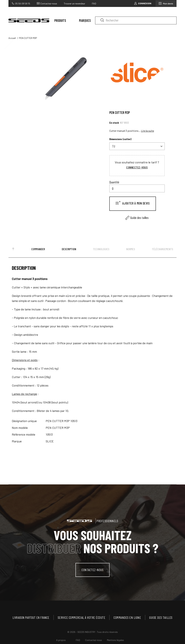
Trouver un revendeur (74, 3)
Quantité (114, 183)
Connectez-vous (137, 168)
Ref (122, 124)
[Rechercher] (136, 20)
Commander (38, 250)
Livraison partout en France (32, 619)
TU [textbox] (114, 147)
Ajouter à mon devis (136, 204)
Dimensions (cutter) (120, 140)
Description (69, 250)
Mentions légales (115, 641)
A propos (61, 641)
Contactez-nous (49, 3)
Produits (60, 20)
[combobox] (137, 147)
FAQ (94, 3)
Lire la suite (148, 132)
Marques (85, 20)
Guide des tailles (139, 219)
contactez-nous (92, 571)
